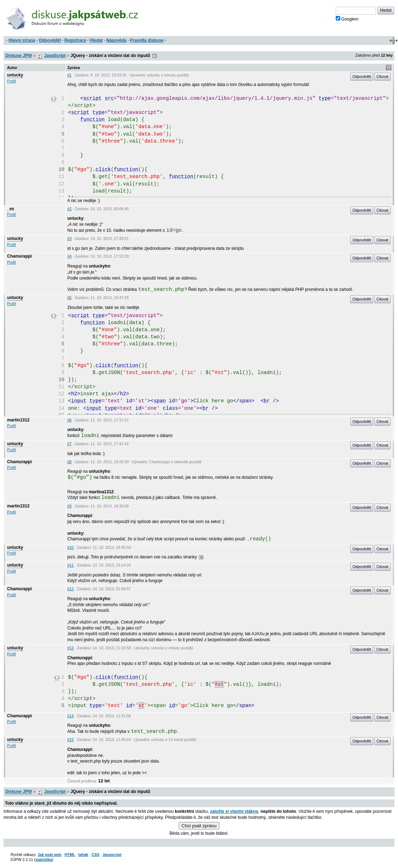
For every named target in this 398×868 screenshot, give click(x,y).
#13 (70, 648)
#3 (69, 238)
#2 (69, 209)
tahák (83, 855)
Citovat (382, 76)
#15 (70, 740)
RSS (155, 56)
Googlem (347, 19)
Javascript (112, 855)
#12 (70, 589)
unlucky (15, 75)
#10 (70, 547)
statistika (44, 860)
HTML (70, 855)
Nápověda (116, 40)
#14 (70, 716)
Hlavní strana (22, 40)
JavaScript (55, 56)
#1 (69, 75)
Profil (11, 81)
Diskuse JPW (19, 56)
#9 (69, 506)
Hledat (96, 40)
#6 (69, 420)
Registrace (75, 40)
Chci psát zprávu (199, 826)
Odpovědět (50, 40)
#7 (69, 444)
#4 (69, 256)
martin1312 (18, 420)
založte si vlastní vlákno (234, 811)
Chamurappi (19, 256)
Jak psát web (49, 855)
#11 (70, 565)
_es (11, 209)
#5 (69, 298)
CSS (96, 855)
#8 (69, 462)
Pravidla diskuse (147, 40)
